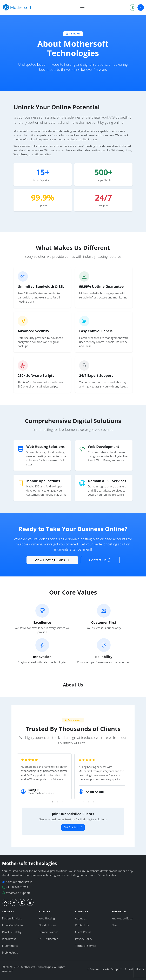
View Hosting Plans (52, 560)
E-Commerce (10, 946)
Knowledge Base (122, 918)
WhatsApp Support (18, 893)
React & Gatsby (12, 932)
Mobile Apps (10, 953)
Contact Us (100, 560)
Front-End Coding (13, 925)
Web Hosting (47, 918)
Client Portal (83, 932)
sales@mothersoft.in (19, 882)
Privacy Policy (84, 939)
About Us (81, 918)
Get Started (73, 827)
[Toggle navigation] (82, 8)
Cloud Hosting (48, 925)
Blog (114, 925)
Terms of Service (86, 946)
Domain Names (48, 932)
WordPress (9, 939)
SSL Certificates (48, 939)
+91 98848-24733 (17, 887)
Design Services (12, 918)
